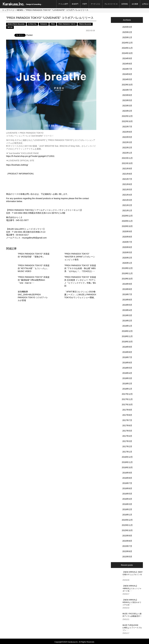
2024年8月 (127, 64)
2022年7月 (127, 127)
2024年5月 (127, 79)
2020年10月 (127, 226)
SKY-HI (10, 27)
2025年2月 (127, 32)
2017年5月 (127, 431)
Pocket (29, 35)
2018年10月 (127, 342)
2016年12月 (127, 457)
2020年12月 (127, 216)
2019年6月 (127, 300)
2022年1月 (127, 153)
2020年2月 (127, 258)
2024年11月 (127, 48)
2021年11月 (127, 158)
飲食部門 (75, 4)
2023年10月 (127, 85)
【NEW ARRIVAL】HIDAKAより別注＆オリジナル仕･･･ (132, 602)
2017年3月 (127, 441)
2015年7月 (127, 546)
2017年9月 (127, 410)
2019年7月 (127, 294)
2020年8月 (127, 237)
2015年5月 (127, 557)
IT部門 (85, 4)
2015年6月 (127, 551)
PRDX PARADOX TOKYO (67, 24)
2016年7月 (127, 483)
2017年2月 (127, 446)
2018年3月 (127, 378)
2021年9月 (127, 169)
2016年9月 (127, 473)
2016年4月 (127, 499)
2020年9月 (127, 231)
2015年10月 (127, 530)
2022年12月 (127, 116)
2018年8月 (127, 352)
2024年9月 (127, 58)
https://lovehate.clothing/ (17, 165)
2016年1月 (127, 515)
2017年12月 (127, 394)
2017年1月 (127, 452)
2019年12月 (127, 268)
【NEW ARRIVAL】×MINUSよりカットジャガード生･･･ (132, 588)
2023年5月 (127, 100)
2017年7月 (127, 420)
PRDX (53, 24)
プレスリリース (111, 4)
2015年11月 (127, 525)
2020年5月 (127, 252)
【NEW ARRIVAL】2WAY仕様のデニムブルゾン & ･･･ (133, 575)
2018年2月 (127, 384)
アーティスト (96, 4)
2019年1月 (127, 326)
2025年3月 (127, 27)
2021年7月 (127, 179)
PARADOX (44, 24)
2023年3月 (127, 106)
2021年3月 (127, 200)
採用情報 (125, 4)
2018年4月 (127, 373)
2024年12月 (127, 43)
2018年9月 (127, 347)
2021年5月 (127, 190)
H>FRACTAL (32, 24)
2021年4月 (127, 195)
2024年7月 (127, 69)
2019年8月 (127, 289)
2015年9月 (127, 536)
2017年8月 (127, 415)
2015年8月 (127, 541)
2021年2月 (127, 205)
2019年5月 (127, 305)
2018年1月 (127, 389)
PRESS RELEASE (18, 24)
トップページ (8, 10)
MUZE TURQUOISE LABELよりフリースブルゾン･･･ (132, 628)
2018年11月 (127, 336)
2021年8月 (127, 174)
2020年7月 (127, 242)
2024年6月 (127, 74)
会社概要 (135, 4)
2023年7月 (127, 90)
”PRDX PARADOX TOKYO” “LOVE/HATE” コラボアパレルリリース (50, 18)
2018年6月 (127, 363)
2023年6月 (127, 95)
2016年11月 (127, 462)
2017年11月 (127, 399)
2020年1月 (127, 263)
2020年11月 (127, 221)
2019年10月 (127, 279)
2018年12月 (127, 331)
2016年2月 (127, 509)
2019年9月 (127, 284)
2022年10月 (127, 121)
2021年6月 (127, 184)
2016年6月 (127, 488)
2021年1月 (127, 210)
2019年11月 (127, 273)
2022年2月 (127, 148)
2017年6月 (127, 425)
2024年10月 (127, 53)
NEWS (20, 10)
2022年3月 (127, 142)
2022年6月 (127, 132)
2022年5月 (127, 137)
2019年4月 (127, 310)
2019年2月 (127, 321)
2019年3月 (127, 315)
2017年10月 (127, 405)
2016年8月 (127, 478)
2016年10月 (127, 467)
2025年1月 (127, 37)
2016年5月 (127, 494)
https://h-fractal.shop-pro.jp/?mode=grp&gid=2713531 (30, 156)
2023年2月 (127, 111)
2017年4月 (127, 436)
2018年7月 (127, 357)
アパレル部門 (63, 4)
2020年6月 (127, 247)
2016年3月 (127, 504)
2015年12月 (127, 520)
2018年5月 (127, 368)
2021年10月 (127, 163)
